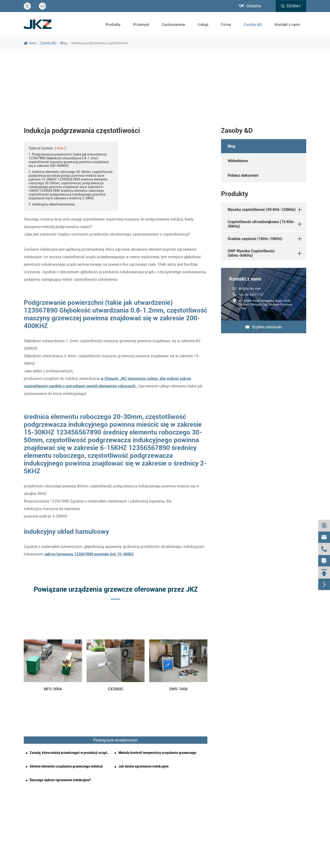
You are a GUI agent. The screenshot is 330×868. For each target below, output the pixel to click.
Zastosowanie (173, 25)
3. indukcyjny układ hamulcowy (52, 204)
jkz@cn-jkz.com (250, 288)
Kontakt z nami (287, 25)
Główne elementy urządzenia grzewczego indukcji (66, 766)
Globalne (254, 6)
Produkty (113, 25)
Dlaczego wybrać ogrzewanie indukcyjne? (60, 780)
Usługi (203, 25)
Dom (33, 43)
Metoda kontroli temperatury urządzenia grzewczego (157, 753)
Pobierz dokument (243, 175)
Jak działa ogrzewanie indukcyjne (143, 766)
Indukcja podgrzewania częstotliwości (100, 43)
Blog (64, 43)
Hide (60, 148)
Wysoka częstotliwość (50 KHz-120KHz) (262, 210)
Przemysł (141, 25)
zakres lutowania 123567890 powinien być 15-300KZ (89, 554)
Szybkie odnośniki (264, 327)
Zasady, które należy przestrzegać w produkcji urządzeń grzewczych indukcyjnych (70, 753)
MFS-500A (53, 689)
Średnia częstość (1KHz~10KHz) (255, 239)
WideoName (238, 161)
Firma (226, 25)
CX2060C (116, 689)
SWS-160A (178, 689)
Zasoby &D (253, 25)
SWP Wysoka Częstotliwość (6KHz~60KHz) (251, 253)
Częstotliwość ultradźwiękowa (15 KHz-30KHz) (261, 224)
